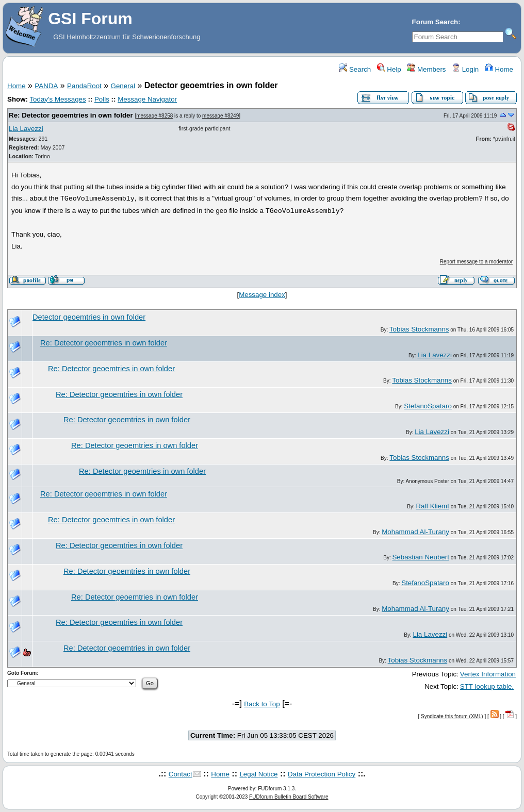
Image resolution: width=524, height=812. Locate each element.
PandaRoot (84, 86)
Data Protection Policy (322, 774)
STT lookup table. (487, 686)
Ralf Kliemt (432, 506)
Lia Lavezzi (26, 129)
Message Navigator (147, 99)
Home (499, 69)
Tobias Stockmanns (419, 329)
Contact (181, 774)
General (123, 86)
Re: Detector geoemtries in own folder (71, 115)
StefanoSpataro (428, 406)
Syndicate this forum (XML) (452, 716)
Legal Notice (258, 774)
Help (389, 69)
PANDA (46, 86)
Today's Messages (58, 99)
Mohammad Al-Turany (415, 532)
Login (465, 69)
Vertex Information (488, 674)
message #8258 (154, 116)
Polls (102, 99)
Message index (262, 295)
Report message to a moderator (476, 262)
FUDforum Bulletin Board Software (289, 797)
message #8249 (220, 116)
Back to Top (262, 704)
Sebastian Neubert (420, 557)
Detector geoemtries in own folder (89, 317)
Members (426, 69)
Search (355, 69)
